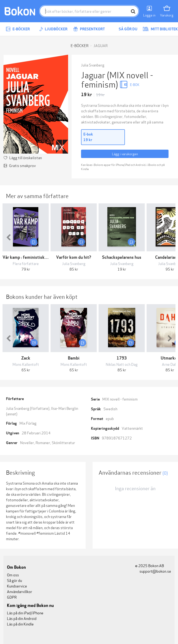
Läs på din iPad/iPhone (25, 613)
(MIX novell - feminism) (117, 79)
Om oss (13, 575)
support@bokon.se (153, 571)
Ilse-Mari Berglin (65, 408)
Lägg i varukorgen (125, 154)
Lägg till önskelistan (26, 157)
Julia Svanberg (93, 65)
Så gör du (125, 29)
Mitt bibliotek (160, 29)
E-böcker (18, 29)
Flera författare (26, 263)
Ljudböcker (53, 29)
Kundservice (17, 586)
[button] (8, 238)
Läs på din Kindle (20, 624)
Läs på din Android (22, 618)
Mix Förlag (28, 423)
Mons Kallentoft (26, 364)
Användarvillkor (20, 591)
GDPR (12, 597)
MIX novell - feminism (120, 399)
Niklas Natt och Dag (122, 364)
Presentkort (89, 29)
